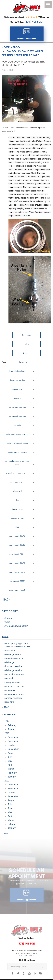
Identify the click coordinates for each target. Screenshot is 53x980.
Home (6, 47)
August (11, 753)
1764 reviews (43, 17)
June (10, 808)
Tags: (6, 637)
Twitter (27, 344)
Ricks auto (23, 362)
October (12, 745)
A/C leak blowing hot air (16, 626)
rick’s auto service (17, 380)
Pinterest (35, 975)
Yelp (24, 975)
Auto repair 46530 (17, 545)
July (10, 757)
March (11, 769)
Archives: (9, 715)
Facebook (27, 335)
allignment (17, 491)
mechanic (17, 398)
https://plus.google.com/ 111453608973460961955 (17, 645)
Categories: (11, 611)
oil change (10, 662)
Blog (16, 47)
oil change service (13, 670)
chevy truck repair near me (17, 473)
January (12, 729)
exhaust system (17, 518)
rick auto (17, 425)
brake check (17, 509)
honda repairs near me (17, 452)
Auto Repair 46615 (17, 572)
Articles (8, 618)
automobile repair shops (17, 443)
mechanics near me (17, 389)
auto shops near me (17, 407)
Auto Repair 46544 (17, 554)
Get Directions (42, 967)
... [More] (5, 707)
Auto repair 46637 (17, 581)
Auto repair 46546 (17, 563)
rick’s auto (9, 702)
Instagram (41, 975)
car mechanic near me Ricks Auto (17, 462)
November (13, 741)
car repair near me (13, 698)
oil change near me (14, 655)
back (7, 600)
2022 (7, 781)
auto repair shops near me (17, 434)
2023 (7, 733)
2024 (7, 721)
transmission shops (17, 371)
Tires (17, 500)
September (13, 749)
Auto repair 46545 (17, 536)
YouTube (29, 975)
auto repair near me (17, 416)
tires (17, 527)
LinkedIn (27, 353)
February (12, 725)
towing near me (12, 682)
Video (7, 622)
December (13, 737)
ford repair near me (17, 482)
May (10, 761)
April (10, 765)
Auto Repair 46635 (17, 590)
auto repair (10, 690)
